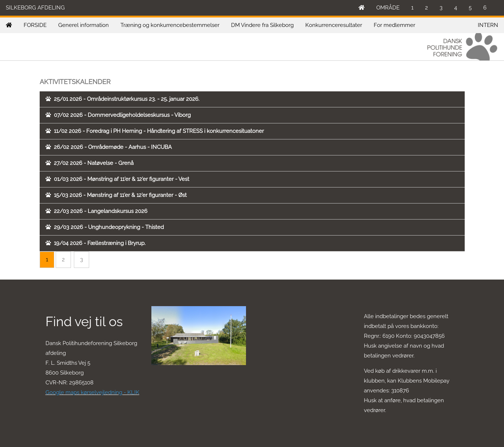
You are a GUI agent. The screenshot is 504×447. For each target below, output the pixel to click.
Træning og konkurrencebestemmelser (170, 25)
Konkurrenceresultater (334, 25)
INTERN (488, 25)
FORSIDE (35, 25)
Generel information (84, 25)
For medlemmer (394, 25)
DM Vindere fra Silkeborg (262, 25)
